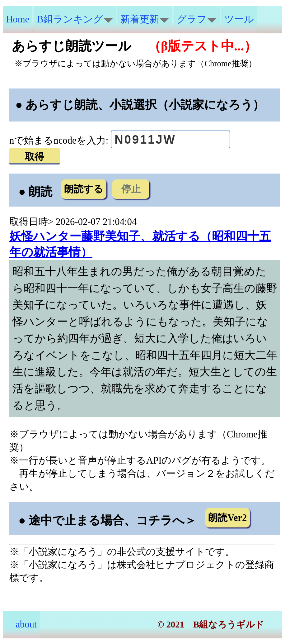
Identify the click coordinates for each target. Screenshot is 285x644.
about (21, 624)
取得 (35, 157)
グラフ (197, 19)
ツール (239, 19)
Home (18, 19)
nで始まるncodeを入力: (59, 141)
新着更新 (145, 19)
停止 (131, 189)
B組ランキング (75, 19)
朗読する (84, 189)
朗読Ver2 (227, 518)
